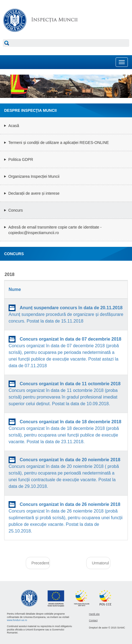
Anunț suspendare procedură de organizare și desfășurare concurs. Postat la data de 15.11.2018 (66, 314)
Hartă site (94, 614)
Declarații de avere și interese (34, 193)
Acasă (14, 126)
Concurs (16, 210)
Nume (15, 289)
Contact (93, 620)
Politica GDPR (21, 159)
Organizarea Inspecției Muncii (34, 176)
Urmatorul (100, 563)
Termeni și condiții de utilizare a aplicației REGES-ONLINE (59, 143)
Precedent (40, 563)
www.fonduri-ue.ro (17, 620)
